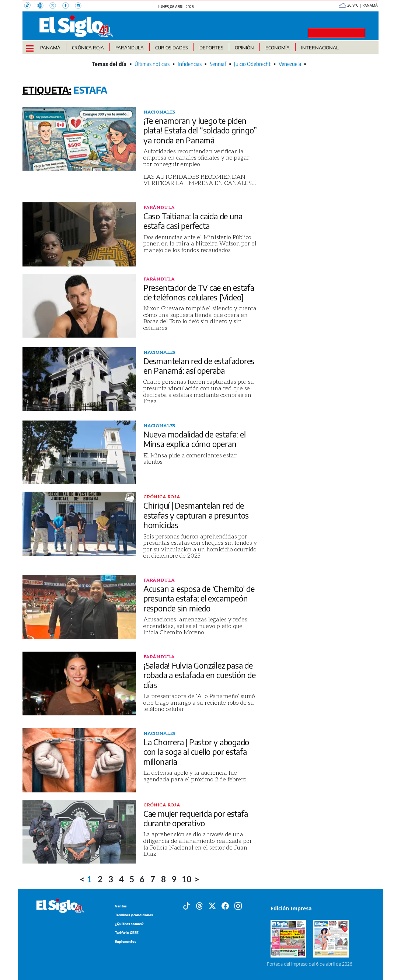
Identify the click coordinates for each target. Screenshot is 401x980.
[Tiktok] (186, 905)
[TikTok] (31, 6)
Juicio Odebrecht (252, 64)
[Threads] (43, 6)
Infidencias (190, 64)
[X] (56, 6)
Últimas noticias (152, 64)
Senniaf (218, 64)
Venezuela (290, 64)
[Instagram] (80, 6)
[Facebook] (69, 6)
